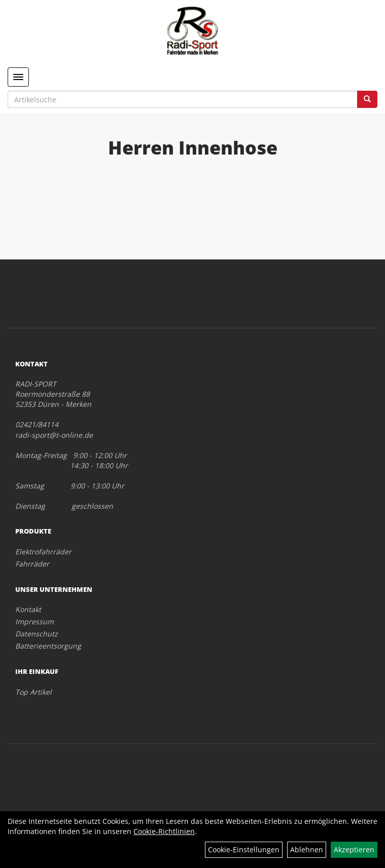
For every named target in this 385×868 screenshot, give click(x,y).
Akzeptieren (354, 850)
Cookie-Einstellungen (244, 850)
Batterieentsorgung (48, 646)
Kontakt (28, 609)
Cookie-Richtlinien (164, 831)
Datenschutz (37, 634)
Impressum (34, 621)
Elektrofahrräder (43, 552)
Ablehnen (307, 850)
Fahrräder (32, 564)
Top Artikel (33, 692)
